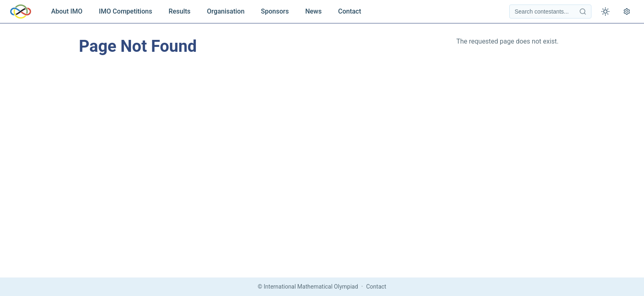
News (313, 11)
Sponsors (275, 11)
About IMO (67, 11)
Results (179, 11)
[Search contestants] (550, 12)
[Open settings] (627, 12)
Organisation (226, 11)
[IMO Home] (21, 12)
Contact (350, 11)
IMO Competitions (126, 11)
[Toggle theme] (605, 12)
